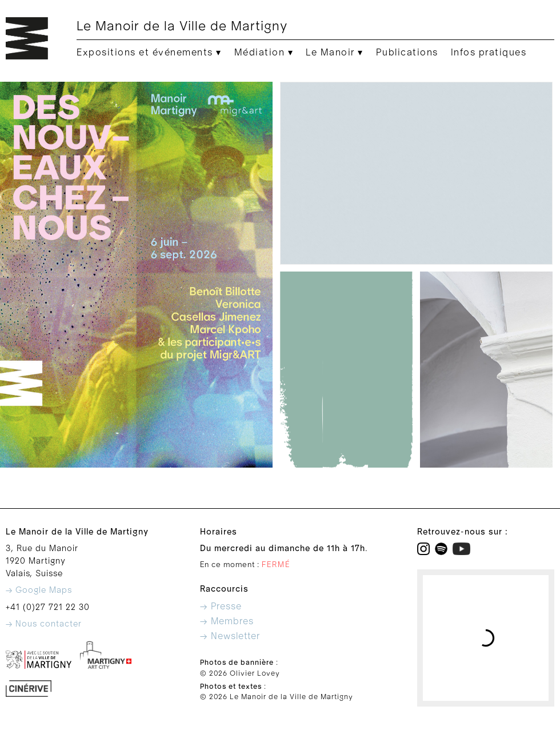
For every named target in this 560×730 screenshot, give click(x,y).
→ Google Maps (39, 590)
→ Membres (227, 621)
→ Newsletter (230, 636)
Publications (407, 53)
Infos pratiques (489, 53)
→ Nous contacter (44, 624)
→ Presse (221, 607)
